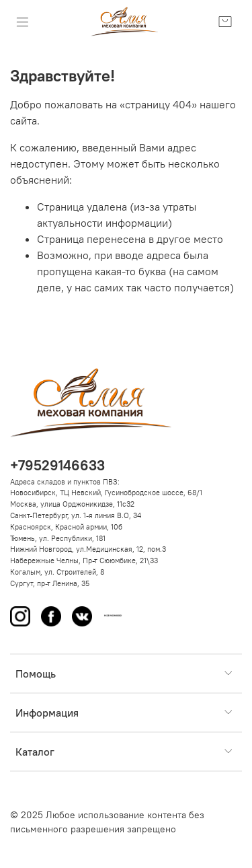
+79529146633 (57, 465)
